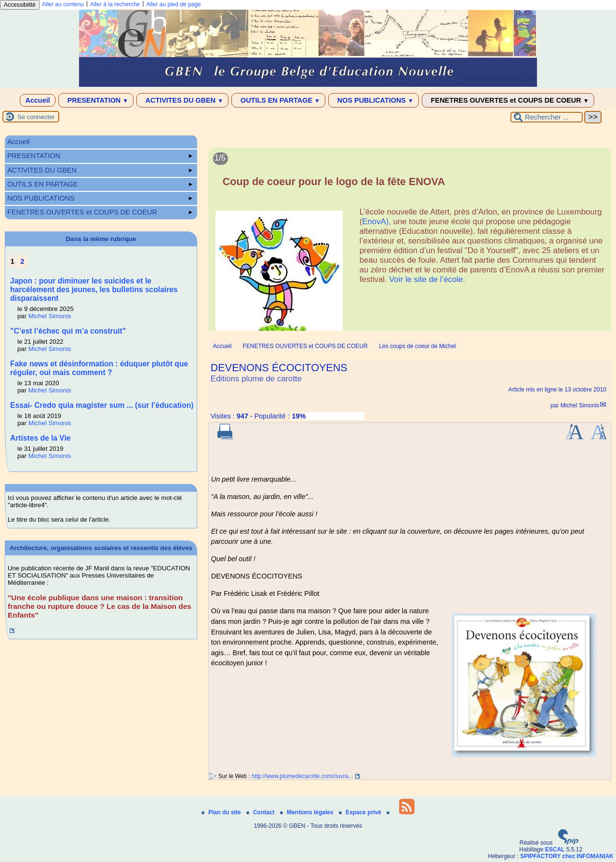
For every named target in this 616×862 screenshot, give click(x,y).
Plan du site (222, 812)
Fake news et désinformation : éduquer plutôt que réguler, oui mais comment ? (99, 368)
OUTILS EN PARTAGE (278, 100)
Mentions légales (308, 812)
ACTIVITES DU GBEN (182, 100)
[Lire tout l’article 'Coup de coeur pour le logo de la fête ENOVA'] (410, 245)
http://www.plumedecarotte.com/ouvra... (302, 776)
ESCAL (555, 849)
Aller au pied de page (173, 4)
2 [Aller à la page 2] (22, 261)
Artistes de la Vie (40, 438)
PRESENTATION (96, 100)
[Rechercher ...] (547, 117)
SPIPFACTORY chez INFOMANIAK (567, 856)
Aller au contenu (63, 4)
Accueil (37, 100)
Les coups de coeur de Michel (417, 346)
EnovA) (375, 222)
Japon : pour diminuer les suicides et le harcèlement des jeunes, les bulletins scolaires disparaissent (94, 290)
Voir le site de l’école (426, 279)
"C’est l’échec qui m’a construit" (68, 331)
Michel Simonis (580, 405)
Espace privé (361, 812)
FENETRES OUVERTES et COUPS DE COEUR (508, 100)
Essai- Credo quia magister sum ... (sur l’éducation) (102, 405)
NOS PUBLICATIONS (374, 100)
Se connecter (36, 117)
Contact (261, 812)
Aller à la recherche (115, 4)
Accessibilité (20, 5)
